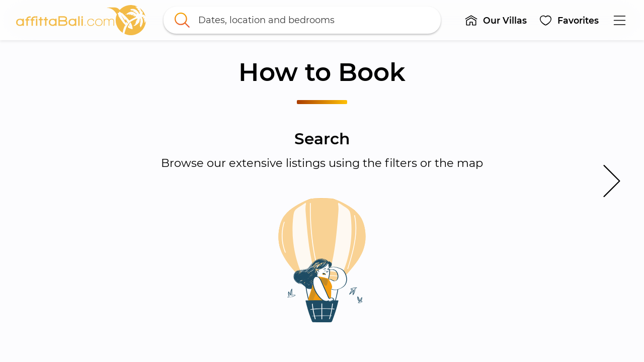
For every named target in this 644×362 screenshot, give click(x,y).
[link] (81, 20)
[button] (496, 20)
